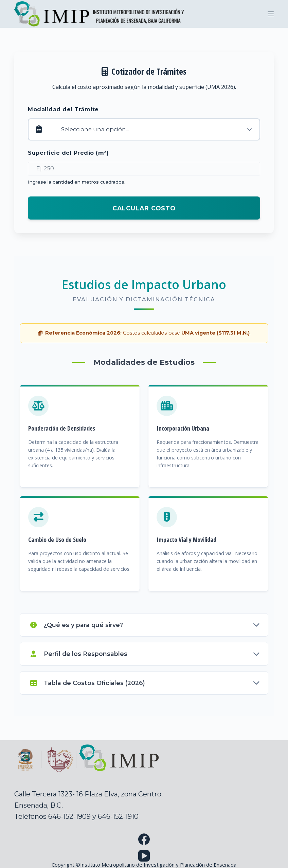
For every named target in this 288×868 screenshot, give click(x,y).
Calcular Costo (144, 208)
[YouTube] (144, 856)
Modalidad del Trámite (63, 109)
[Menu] (271, 14)
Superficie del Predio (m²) (68, 153)
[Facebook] (144, 839)
